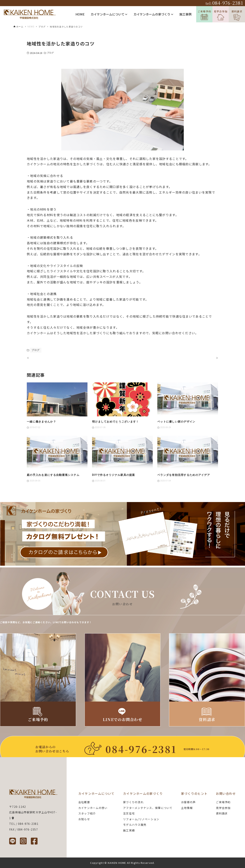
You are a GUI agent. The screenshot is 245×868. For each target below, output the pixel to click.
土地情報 (187, 808)
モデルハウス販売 (135, 825)
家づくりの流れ (133, 802)
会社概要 (84, 802)
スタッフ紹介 (87, 813)
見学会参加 (221, 15)
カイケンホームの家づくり (153, 14)
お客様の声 (188, 802)
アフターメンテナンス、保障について (148, 808)
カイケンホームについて (109, 14)
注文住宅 (129, 813)
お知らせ (84, 819)
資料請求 (237, 15)
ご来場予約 (204, 15)
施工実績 (129, 830)
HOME (80, 14)
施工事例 (185, 14)
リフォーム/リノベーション (141, 819)
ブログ (50, 53)
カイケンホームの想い (93, 808)
